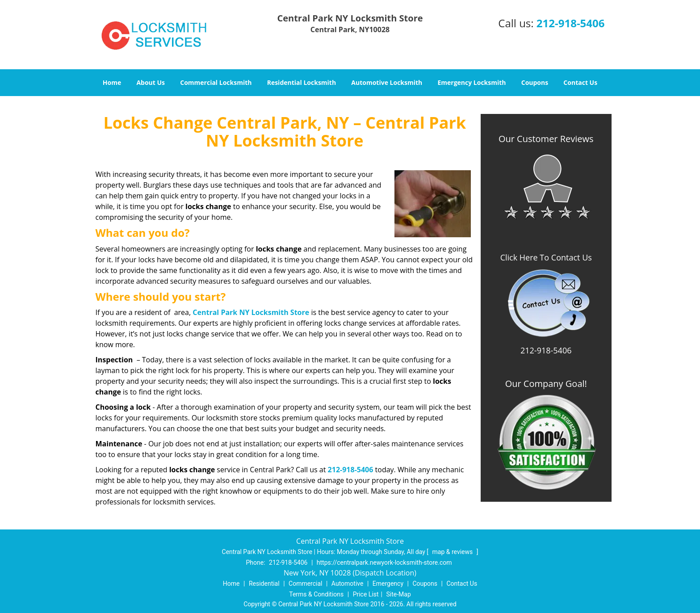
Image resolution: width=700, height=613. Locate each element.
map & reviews (453, 552)
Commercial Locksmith (216, 82)
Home (112, 82)
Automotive (348, 584)
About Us (151, 82)
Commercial (305, 584)
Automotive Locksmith (387, 82)
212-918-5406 (571, 23)
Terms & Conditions (316, 594)
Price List (366, 594)
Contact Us (580, 82)
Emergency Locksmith (472, 82)
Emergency (388, 584)
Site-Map (399, 594)
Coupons (535, 82)
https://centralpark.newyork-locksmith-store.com (384, 563)
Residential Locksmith (302, 82)
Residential (264, 584)
